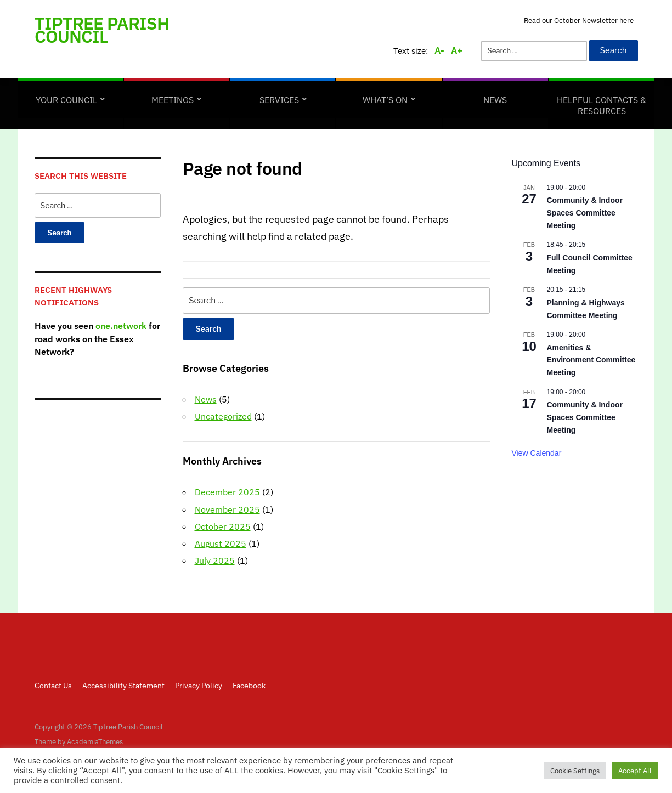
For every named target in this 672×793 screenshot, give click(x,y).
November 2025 (227, 509)
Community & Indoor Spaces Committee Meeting (585, 213)
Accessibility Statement (123, 686)
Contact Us (53, 686)
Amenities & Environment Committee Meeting (591, 360)
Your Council (66, 100)
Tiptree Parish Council (102, 30)
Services (279, 100)
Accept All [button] (635, 771)
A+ (457, 50)
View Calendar (537, 453)
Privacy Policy (199, 686)
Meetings (173, 100)
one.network (121, 326)
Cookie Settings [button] (575, 771)
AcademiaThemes (95, 742)
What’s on (385, 100)
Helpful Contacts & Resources (602, 105)
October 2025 (223, 526)
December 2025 (227, 492)
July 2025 (215, 560)
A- (439, 50)
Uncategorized (223, 416)
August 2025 (221, 543)
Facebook (249, 686)
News (495, 100)
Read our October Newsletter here (579, 21)
